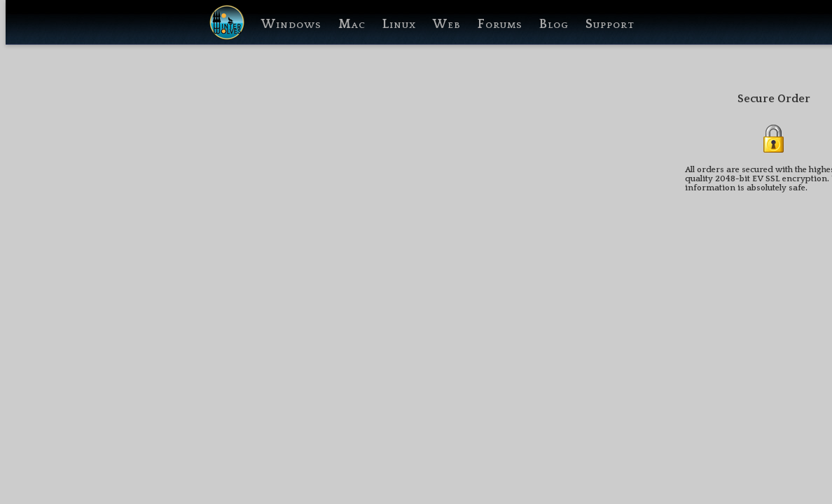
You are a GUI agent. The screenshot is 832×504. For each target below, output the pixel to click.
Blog (554, 24)
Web (447, 24)
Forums (500, 24)
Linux (399, 24)
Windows (291, 24)
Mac (352, 24)
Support (610, 24)
